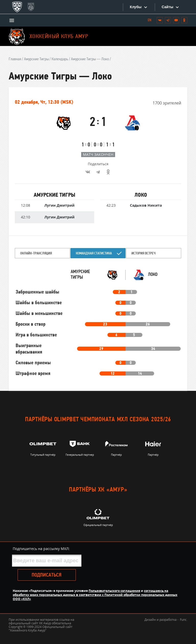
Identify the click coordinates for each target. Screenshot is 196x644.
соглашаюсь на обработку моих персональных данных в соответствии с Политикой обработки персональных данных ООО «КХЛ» (95, 595)
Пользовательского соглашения (114, 591)
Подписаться (47, 575)
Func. (184, 620)
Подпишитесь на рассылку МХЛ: (41, 549)
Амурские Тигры (36, 59)
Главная (15, 59)
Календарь (60, 59)
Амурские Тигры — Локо (90, 59)
